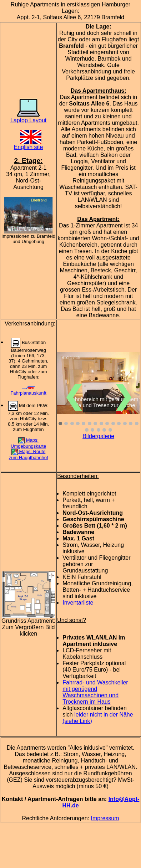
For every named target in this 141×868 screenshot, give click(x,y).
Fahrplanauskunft (28, 391)
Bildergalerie (98, 436)
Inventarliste (78, 603)
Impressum (105, 818)
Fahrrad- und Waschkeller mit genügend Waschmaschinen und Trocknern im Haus (95, 692)
